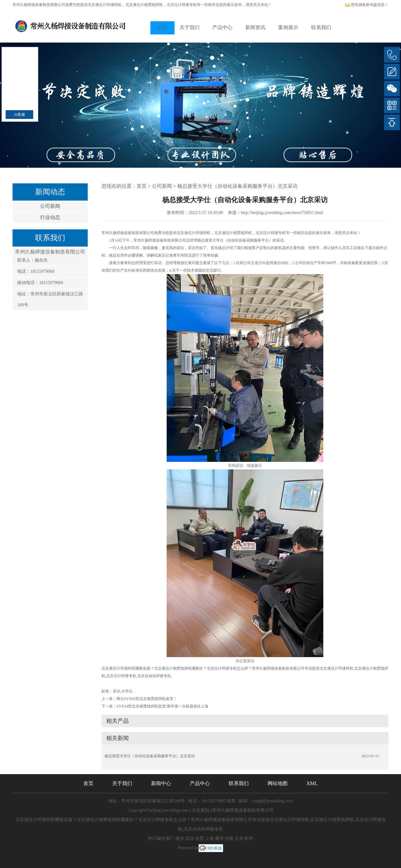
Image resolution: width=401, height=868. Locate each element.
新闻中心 (161, 783)
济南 (229, 838)
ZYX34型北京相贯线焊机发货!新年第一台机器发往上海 (162, 706)
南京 (180, 838)
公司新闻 (50, 206)
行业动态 (50, 217)
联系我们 (321, 27)
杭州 (249, 838)
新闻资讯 (255, 27)
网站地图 (278, 783)
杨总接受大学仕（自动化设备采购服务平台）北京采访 (237, 186)
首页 (162, 27)
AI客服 (20, 115)
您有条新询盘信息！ (367, 5)
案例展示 (288, 27)
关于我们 (190, 27)
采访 (117, 691)
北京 (239, 838)
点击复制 (200, 810)
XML (312, 783)
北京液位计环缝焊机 (105, 5)
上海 (209, 838)
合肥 (200, 838)
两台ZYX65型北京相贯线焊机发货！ (147, 699)
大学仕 (127, 691)
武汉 (190, 838)
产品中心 (222, 27)
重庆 (219, 838)
